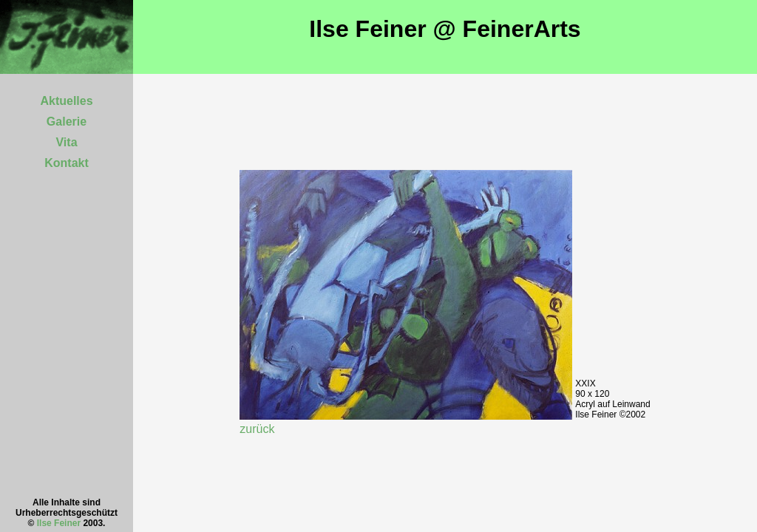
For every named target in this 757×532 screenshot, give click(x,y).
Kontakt (67, 163)
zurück (257, 429)
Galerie (67, 122)
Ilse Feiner (59, 523)
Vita (66, 142)
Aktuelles (66, 101)
